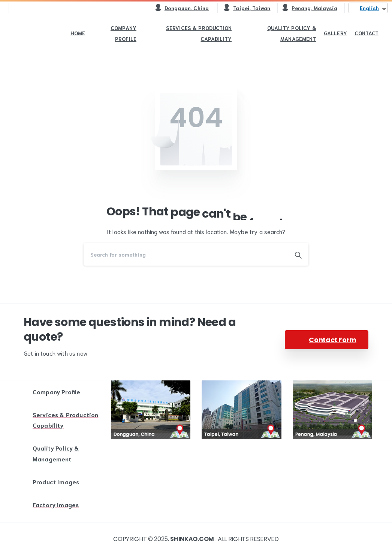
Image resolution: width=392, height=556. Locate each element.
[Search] (186, 254)
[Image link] (151, 410)
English (369, 8)
